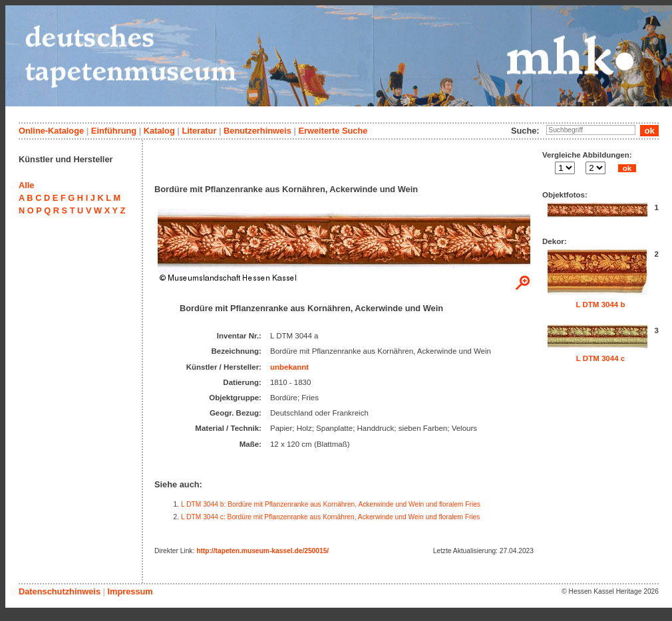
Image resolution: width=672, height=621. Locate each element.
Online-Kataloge (51, 131)
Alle (26, 185)
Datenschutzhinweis (60, 591)
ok (627, 168)
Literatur (199, 131)
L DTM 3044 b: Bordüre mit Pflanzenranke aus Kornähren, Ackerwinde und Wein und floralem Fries (331, 504)
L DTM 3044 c (600, 358)
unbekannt (289, 367)
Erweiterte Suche (333, 131)
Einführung (114, 131)
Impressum (130, 591)
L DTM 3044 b (600, 305)
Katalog (159, 131)
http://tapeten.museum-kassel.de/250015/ (262, 551)
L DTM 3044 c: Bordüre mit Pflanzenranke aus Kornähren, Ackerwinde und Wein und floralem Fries (330, 517)
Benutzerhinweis (257, 131)
